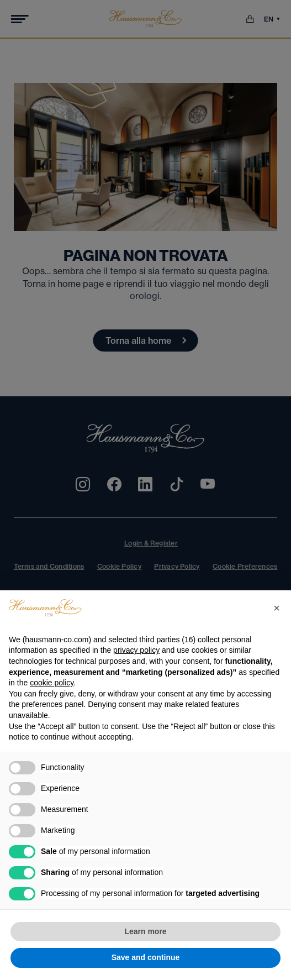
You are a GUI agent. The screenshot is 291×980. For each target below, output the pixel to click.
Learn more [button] (145, 931)
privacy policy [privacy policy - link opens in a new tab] (136, 650)
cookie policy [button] (52, 683)
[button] (277, 608)
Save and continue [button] (146, 957)
